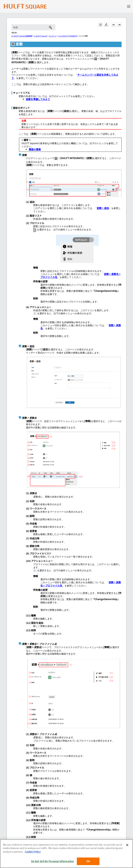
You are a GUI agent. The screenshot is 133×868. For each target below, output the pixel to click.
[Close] (127, 845)
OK (88, 861)
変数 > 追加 (103, 208)
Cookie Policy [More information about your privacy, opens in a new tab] (33, 852)
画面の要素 (35, 149)
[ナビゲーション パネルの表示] (129, 6)
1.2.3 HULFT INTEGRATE (68, 36)
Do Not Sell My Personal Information (53, 861)
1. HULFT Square (40, 36)
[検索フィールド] (33, 27)
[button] (50, 27)
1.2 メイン (53, 36)
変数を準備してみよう (38, 99)
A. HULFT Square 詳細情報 (22, 36)
